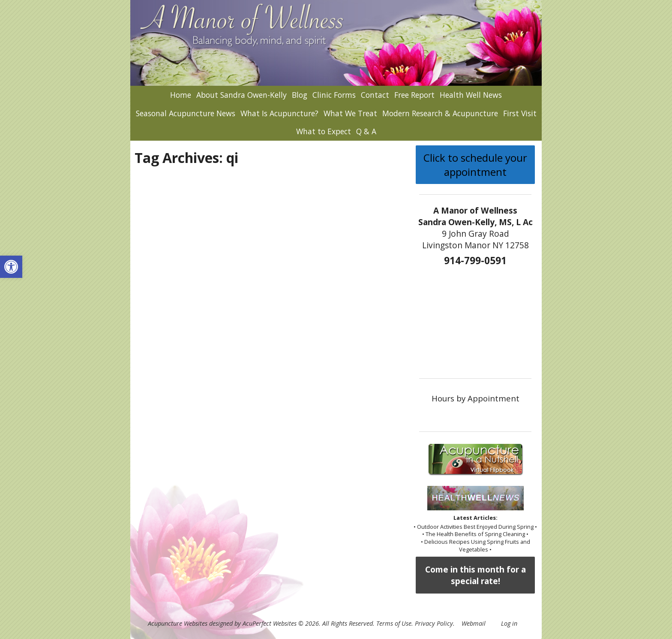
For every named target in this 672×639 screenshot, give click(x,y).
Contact (375, 95)
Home (181, 95)
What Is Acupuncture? (279, 113)
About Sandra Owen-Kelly (241, 95)
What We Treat (350, 113)
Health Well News (471, 95)
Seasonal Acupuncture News (186, 113)
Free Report (414, 95)
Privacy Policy (434, 623)
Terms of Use (394, 623)
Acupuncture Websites (178, 623)
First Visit (520, 113)
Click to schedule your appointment (475, 165)
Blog (300, 95)
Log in (509, 623)
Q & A (366, 131)
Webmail (474, 623)
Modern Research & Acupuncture (440, 113)
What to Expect (324, 131)
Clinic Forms (334, 95)
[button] (11, 267)
